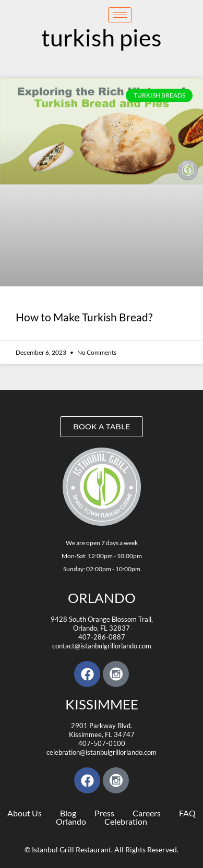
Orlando (102, 598)
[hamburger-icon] (120, 15)
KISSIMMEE (102, 704)
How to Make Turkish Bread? (84, 317)
